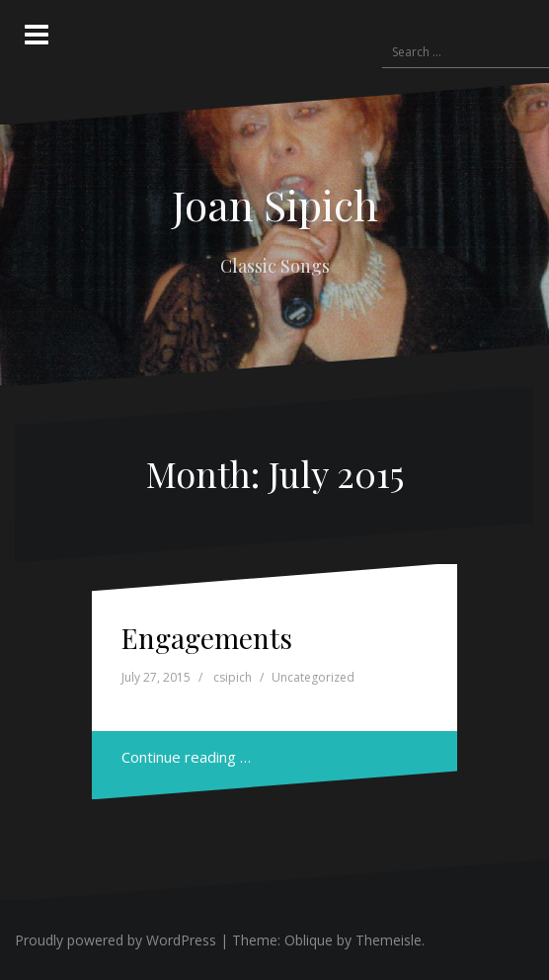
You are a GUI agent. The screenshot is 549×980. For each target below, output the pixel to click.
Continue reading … (186, 757)
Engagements (207, 638)
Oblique (309, 940)
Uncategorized (313, 677)
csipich (233, 677)
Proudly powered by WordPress (116, 940)
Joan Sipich (275, 204)
